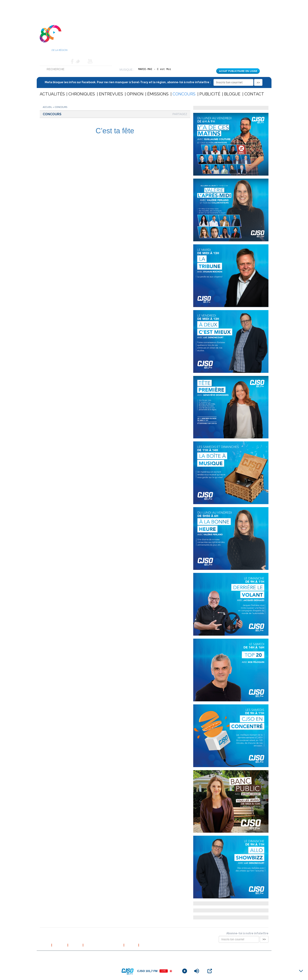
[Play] (185, 971)
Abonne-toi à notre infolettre (247, 933)
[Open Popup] (210, 971)
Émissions (158, 94)
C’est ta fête (115, 131)
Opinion (135, 94)
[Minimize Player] (301, 971)
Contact (63, 61)
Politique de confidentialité (104, 945)
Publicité (210, 94)
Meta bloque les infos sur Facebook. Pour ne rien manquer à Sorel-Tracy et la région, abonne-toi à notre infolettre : (154, 82)
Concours (184, 94)
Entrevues (111, 94)
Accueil (46, 61)
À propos (60, 945)
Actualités (52, 94)
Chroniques (82, 94)
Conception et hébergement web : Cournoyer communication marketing (229, 956)
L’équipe (75, 945)
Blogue (232, 94)
